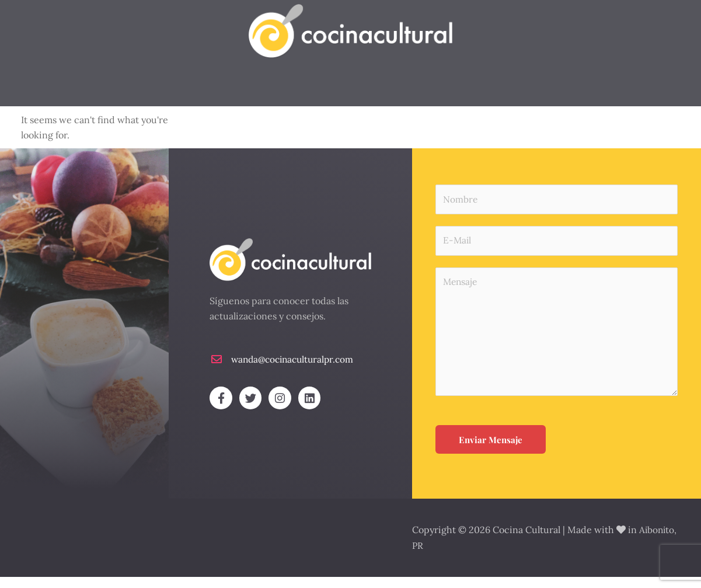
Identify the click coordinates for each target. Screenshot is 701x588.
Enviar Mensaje (491, 452)
